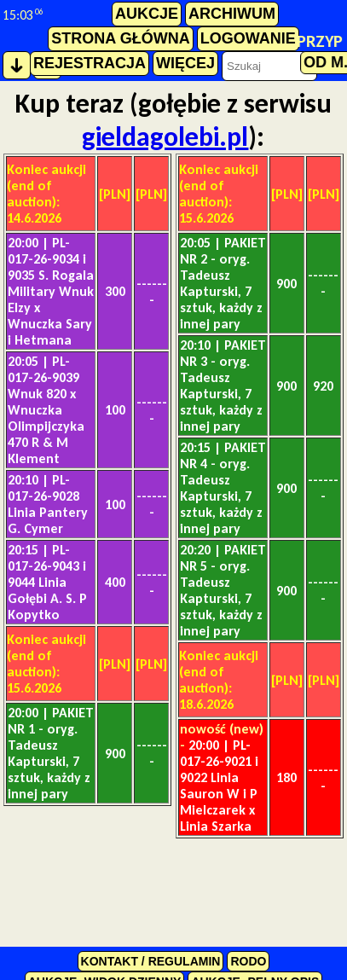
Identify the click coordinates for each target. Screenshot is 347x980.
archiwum (232, 14)
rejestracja (90, 63)
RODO (248, 961)
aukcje (147, 14)
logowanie (248, 38)
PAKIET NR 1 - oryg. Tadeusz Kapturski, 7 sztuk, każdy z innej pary (51, 753)
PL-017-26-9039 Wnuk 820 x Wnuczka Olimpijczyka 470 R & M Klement (46, 410)
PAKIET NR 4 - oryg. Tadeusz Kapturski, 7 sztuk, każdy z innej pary (223, 488)
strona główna (120, 38)
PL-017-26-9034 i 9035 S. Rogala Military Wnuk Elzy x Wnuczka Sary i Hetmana (51, 291)
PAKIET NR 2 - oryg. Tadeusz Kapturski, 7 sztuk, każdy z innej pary (223, 283)
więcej (185, 63)
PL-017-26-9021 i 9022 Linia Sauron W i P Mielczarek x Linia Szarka (219, 786)
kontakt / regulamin (151, 961)
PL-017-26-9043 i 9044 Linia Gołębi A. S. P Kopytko (47, 582)
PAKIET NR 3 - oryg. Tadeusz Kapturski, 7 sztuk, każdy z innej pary (223, 386)
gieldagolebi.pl (165, 137)
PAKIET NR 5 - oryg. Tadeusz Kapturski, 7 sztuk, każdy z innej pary (223, 590)
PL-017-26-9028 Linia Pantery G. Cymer (48, 504)
